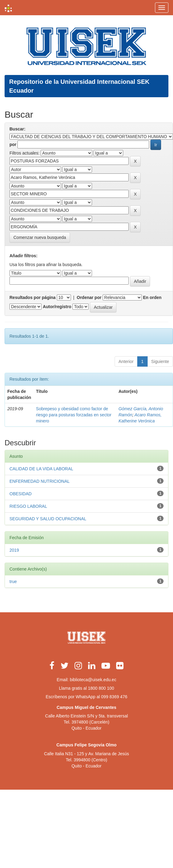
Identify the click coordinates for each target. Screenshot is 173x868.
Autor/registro (57, 307)
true (13, 582)
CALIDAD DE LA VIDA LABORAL (41, 469)
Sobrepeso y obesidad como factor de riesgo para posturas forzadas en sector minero (74, 415)
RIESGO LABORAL (28, 506)
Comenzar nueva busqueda (40, 237)
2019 (14, 550)
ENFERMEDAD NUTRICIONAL (40, 481)
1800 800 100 (101, 688)
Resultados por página (33, 297)
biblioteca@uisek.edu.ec (93, 680)
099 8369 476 (114, 697)
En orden (152, 297)
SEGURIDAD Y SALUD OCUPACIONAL (48, 519)
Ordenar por (89, 297)
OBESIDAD (20, 494)
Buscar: (17, 129)
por (13, 144)
